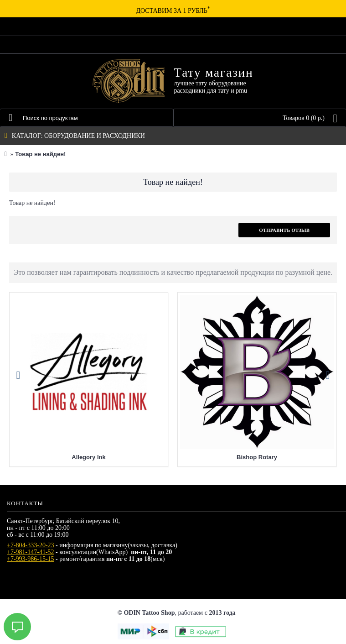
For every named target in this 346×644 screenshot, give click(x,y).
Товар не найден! (40, 154)
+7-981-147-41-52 (31, 552)
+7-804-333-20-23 (31, 545)
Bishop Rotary (257, 457)
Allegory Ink (88, 457)
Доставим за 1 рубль (173, 11)
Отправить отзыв (284, 230)
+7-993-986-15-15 (31, 559)
